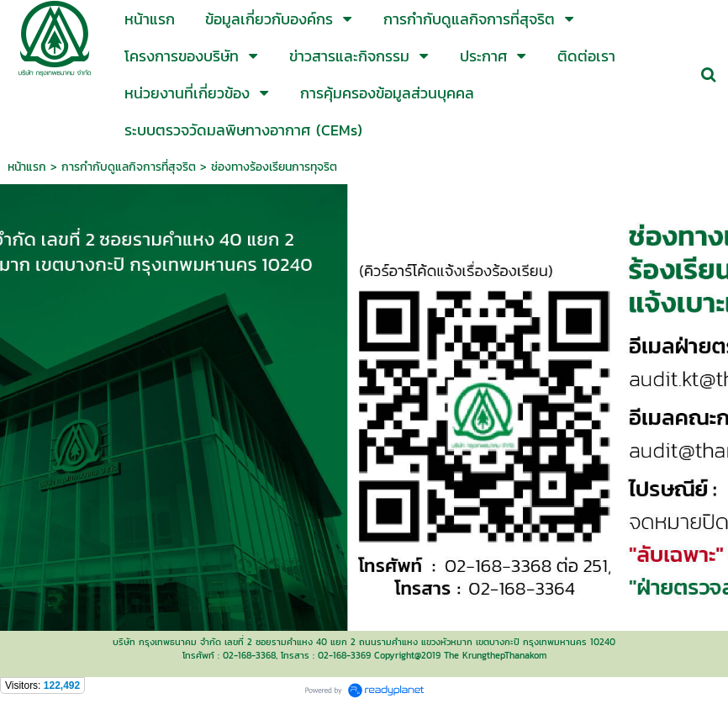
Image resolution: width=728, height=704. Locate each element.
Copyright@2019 (407, 655)
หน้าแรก (27, 167)
